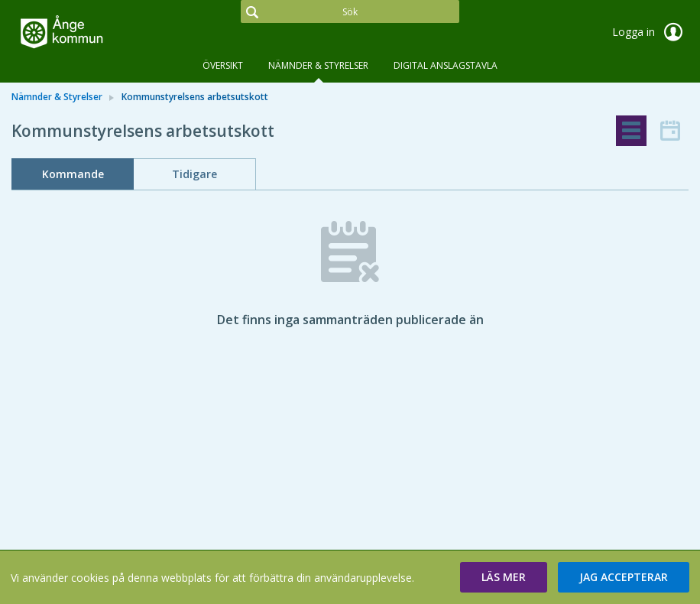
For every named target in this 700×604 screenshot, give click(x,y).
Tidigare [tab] (194, 174)
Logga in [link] (650, 32)
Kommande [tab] (73, 174)
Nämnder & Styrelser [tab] (318, 65)
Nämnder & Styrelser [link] (57, 97)
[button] (504, 577)
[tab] (631, 131)
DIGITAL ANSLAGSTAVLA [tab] (446, 65)
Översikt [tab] (223, 65)
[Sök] (350, 11)
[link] (88, 34)
